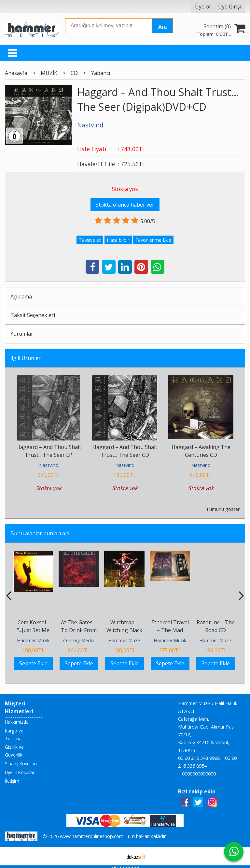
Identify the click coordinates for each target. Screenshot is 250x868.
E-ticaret (115, 856)
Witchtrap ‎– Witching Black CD (124, 630)
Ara (162, 27)
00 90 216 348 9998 (199, 758)
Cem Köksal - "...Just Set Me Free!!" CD (33, 630)
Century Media (79, 640)
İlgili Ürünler (26, 358)
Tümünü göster (223, 509)
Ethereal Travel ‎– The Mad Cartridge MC (170, 630)
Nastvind (49, 465)
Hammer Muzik (33, 640)
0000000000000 (199, 774)
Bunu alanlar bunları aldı (41, 533)
